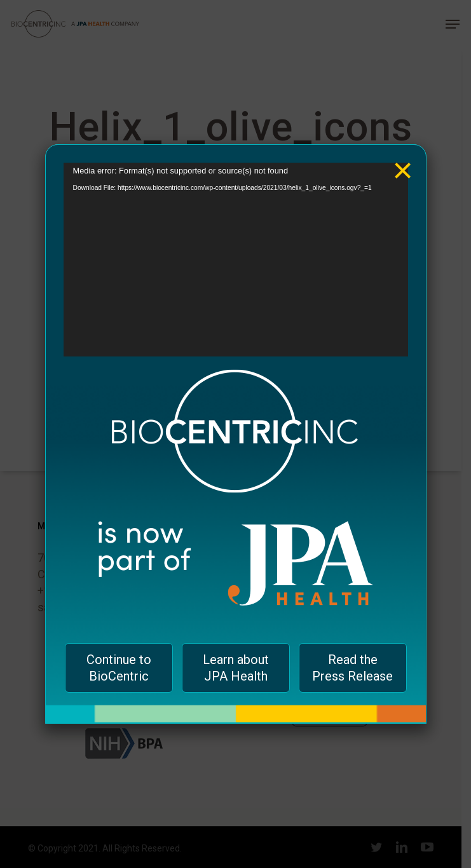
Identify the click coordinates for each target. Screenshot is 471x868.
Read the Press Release (352, 668)
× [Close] (403, 161)
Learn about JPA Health (236, 668)
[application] (236, 260)
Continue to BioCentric (119, 668)
